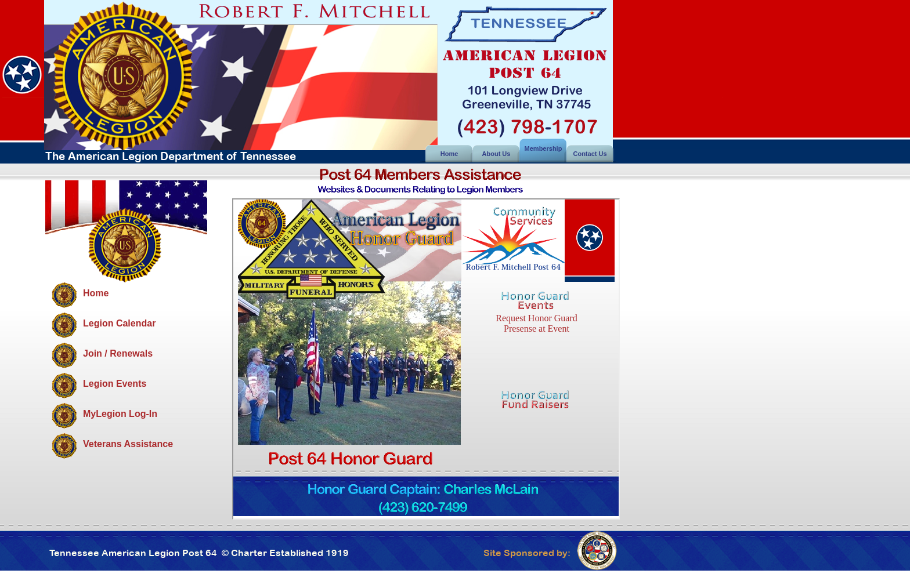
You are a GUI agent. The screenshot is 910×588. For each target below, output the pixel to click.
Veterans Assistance (128, 444)
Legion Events (115, 384)
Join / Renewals (118, 353)
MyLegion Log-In (120, 414)
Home (96, 293)
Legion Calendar (119, 323)
